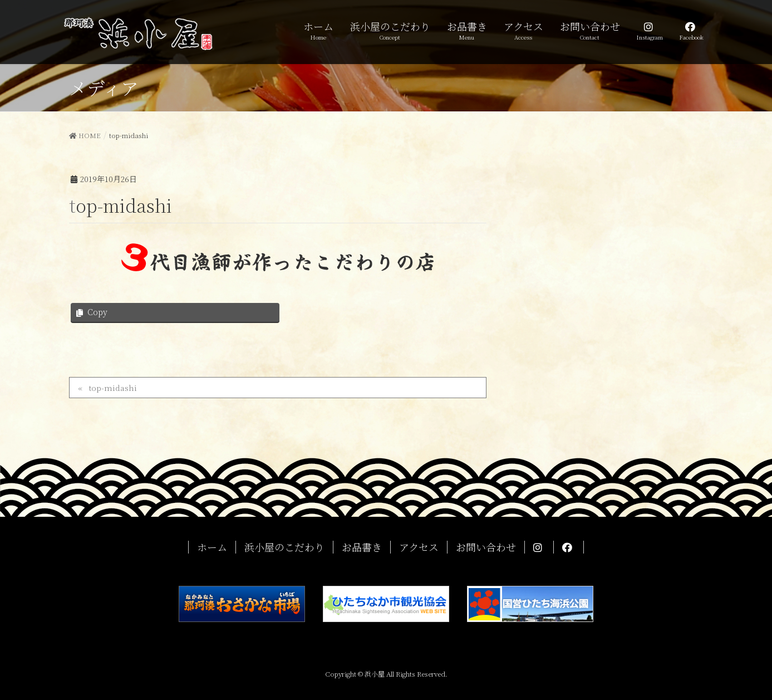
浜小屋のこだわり (284, 547)
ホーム (212, 547)
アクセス (419, 547)
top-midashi (113, 388)
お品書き (362, 547)
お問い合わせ (486, 547)
